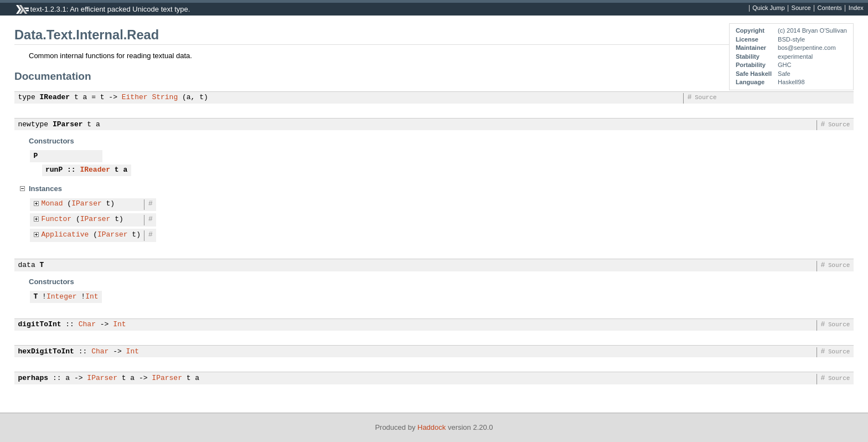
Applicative (65, 235)
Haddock (432, 427)
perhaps (33, 378)
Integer (62, 297)
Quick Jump (768, 8)
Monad (52, 204)
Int (92, 297)
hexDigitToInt (46, 352)
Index (856, 8)
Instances (45, 189)
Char (87, 325)
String (165, 97)
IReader (55, 97)
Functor (57, 219)
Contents (830, 8)
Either (135, 97)
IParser (68, 125)
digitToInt (40, 325)
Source (801, 8)
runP (54, 170)
